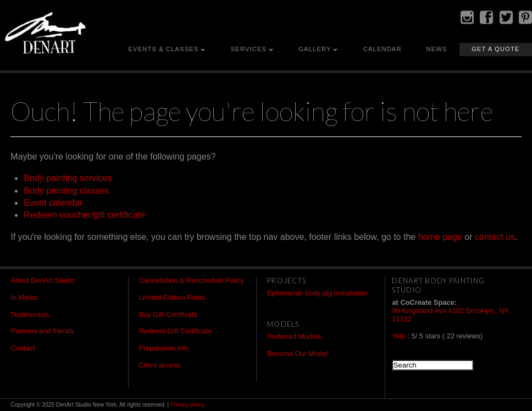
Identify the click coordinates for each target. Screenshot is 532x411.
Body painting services (68, 178)
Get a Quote (495, 49)
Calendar (383, 49)
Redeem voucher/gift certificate (84, 215)
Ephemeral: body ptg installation (317, 293)
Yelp (398, 336)
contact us (495, 237)
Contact (23, 348)
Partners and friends (42, 331)
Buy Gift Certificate (168, 314)
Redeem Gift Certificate (176, 331)
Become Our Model (297, 354)
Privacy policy (188, 405)
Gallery (315, 49)
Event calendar (53, 203)
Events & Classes (164, 49)
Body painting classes (66, 191)
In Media (24, 297)
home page (440, 237)
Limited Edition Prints (172, 297)
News (436, 49)
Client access (160, 365)
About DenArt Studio (43, 280)
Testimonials (30, 314)
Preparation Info (164, 348)
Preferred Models (294, 336)
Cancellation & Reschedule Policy (192, 280)
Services (249, 49)
